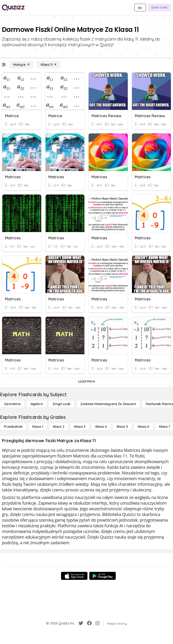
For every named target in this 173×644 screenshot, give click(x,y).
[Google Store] (103, 576)
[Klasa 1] (38, 427)
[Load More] (86, 381)
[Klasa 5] (122, 427)
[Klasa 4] (101, 427)
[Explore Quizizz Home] (13, 8)
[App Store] (74, 576)
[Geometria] (12, 404)
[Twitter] (81, 623)
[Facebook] (89, 623)
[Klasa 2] (59, 427)
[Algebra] (37, 404)
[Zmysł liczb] (62, 404)
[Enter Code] (159, 8)
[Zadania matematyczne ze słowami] (108, 404)
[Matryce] (21, 65)
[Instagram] (98, 623)
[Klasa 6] (144, 427)
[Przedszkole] (13, 427)
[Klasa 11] (49, 65)
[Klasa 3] (80, 427)
